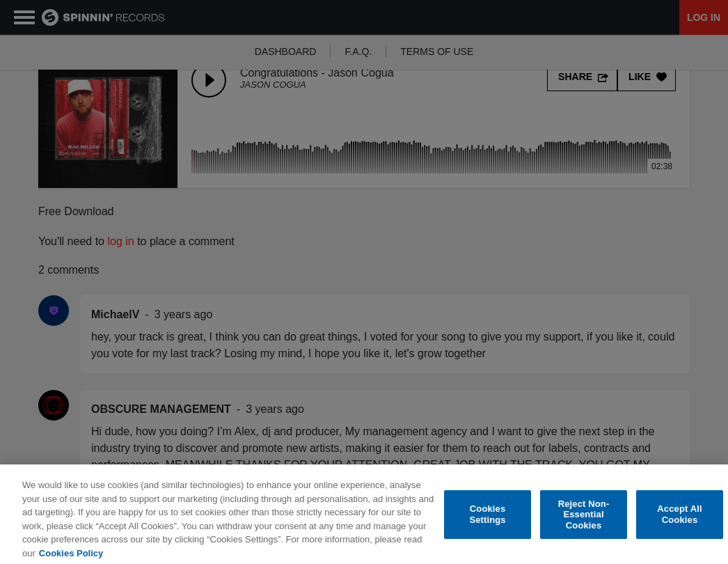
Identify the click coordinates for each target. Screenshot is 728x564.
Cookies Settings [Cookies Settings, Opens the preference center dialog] (487, 521)
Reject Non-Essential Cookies (584, 522)
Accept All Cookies (679, 521)
